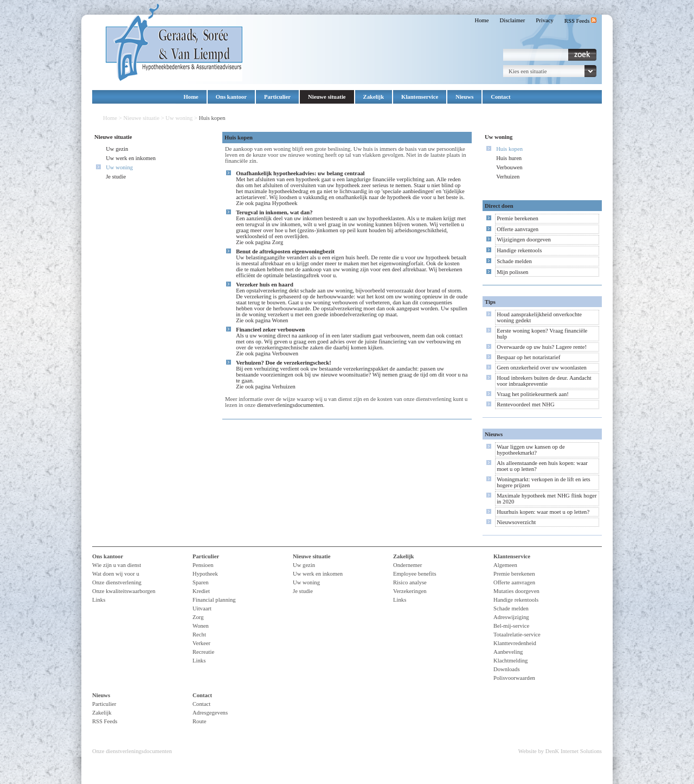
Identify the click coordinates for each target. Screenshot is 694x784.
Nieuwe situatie (327, 97)
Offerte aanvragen (518, 229)
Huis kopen (509, 149)
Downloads (507, 669)
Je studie (116, 177)
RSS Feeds (580, 21)
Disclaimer (513, 20)
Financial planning (214, 600)
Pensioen (203, 565)
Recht (199, 635)
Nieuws (464, 97)
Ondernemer (407, 565)
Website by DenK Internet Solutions (560, 751)
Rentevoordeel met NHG (526, 404)
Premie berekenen (518, 218)
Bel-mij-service (511, 626)
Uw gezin (117, 149)
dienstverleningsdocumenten (290, 405)
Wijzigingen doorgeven (524, 240)
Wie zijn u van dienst (117, 565)
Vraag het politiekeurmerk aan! (533, 394)
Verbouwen (285, 353)
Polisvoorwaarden (514, 678)
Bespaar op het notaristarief (528, 357)
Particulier (277, 97)
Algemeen (505, 565)
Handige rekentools (519, 250)
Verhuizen (284, 387)
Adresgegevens (210, 713)
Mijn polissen (512, 272)
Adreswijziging (511, 617)
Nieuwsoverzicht (516, 522)
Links (99, 600)
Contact (500, 97)
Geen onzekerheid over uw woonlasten (542, 368)
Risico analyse (410, 582)
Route (199, 721)
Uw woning (179, 118)
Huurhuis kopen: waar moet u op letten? (543, 512)
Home (481, 20)
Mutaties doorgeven (516, 591)
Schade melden (514, 261)
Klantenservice (420, 97)
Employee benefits (415, 574)
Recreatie (203, 652)
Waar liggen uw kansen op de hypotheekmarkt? (531, 450)
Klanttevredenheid (515, 643)
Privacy (545, 20)
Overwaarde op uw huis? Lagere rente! (542, 347)
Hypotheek (285, 203)
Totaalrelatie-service (517, 635)
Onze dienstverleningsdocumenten (132, 751)
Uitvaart (202, 608)
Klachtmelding (510, 661)
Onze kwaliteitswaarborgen (124, 591)
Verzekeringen (410, 591)
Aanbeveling (508, 652)
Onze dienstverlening (117, 582)
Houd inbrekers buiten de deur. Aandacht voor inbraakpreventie (544, 381)
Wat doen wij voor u (116, 574)
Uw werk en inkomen (131, 158)
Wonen (280, 320)
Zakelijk (374, 97)
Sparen (201, 582)
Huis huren (509, 158)
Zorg (278, 242)
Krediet (201, 591)
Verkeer (201, 643)
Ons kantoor (231, 97)
